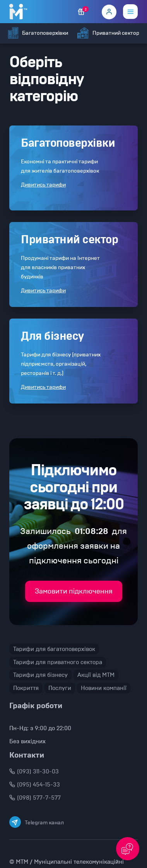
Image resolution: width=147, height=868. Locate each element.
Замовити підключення (74, 591)
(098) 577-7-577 (35, 798)
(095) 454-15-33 (35, 785)
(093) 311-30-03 (34, 771)
